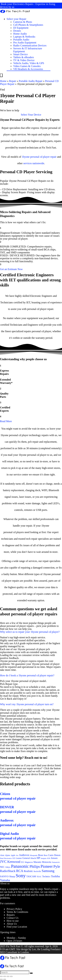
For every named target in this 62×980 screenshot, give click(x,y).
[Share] (5, 976)
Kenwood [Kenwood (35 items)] (14, 862)
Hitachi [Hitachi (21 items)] (33, 858)
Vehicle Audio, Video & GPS (29, 63)
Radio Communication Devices (30, 45)
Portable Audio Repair (31, 81)
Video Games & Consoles (27, 66)
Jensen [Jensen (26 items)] (54, 858)
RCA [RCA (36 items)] (20, 871)
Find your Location (17, 927)
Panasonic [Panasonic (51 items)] (20, 866)
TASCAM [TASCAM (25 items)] (31, 876)
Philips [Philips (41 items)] (35, 867)
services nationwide (34, 163)
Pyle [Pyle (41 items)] (57, 867)
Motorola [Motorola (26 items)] (47, 862)
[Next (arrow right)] (5, 979)
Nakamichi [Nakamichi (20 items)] (56, 862)
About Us (12, 924)
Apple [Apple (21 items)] (13, 855)
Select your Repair (16, 19)
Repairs (11, 915)
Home (3, 81)
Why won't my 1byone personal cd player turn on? (27, 704)
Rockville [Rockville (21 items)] (37, 871)
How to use (13, 921)
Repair (13, 81)
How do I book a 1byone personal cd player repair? (27, 675)
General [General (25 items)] (26, 858)
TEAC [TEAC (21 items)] (39, 877)
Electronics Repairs (23, 4)
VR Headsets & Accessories (28, 69)
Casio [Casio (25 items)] (51, 855)
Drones (17, 31)
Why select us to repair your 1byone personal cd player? (30, 632)
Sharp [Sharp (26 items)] (12, 876)
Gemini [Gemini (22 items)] (19, 858)
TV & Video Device (24, 60)
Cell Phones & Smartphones (28, 25)
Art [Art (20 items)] (17, 855)
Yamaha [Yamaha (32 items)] (5, 880)
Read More (6, 421)
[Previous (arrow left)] (1, 979)
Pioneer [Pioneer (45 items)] (47, 866)
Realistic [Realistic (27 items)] (28, 871)
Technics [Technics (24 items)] (46, 877)
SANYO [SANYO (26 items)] (4, 876)
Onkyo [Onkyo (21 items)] (8, 867)
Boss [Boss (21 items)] (45, 855)
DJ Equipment (21, 28)
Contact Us (13, 918)
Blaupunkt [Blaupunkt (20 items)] (34, 855)
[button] (31, 115)
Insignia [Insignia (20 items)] (43, 858)
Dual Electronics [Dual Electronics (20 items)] (6, 858)
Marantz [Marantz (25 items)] (37, 862)
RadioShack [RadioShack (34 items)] (8, 871)
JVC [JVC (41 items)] (3, 862)
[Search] (31, 973)
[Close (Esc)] (1, 976)
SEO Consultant (9, 952)
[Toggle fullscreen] (8, 976)
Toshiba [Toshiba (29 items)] (55, 876)
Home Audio (20, 34)
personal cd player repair (43, 157)
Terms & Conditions (17, 912)
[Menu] (1, 75)
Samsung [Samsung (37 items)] (48, 871)
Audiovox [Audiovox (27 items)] (24, 855)
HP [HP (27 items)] (38, 858)
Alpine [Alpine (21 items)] (7, 855)
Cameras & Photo (23, 22)
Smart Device (21, 54)
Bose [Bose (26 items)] (41, 855)
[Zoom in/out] (11, 976)
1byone (26, 157)
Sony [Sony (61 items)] (21, 876)
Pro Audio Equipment (25, 43)
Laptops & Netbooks (24, 37)
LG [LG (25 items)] (23, 862)
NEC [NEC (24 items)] (2, 867)
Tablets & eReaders (24, 57)
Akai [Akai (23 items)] (2, 855)
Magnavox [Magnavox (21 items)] (29, 862)
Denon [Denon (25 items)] (57, 855)
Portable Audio (21, 40)
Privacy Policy (14, 909)
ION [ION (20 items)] (49, 858)
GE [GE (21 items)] (14, 858)
